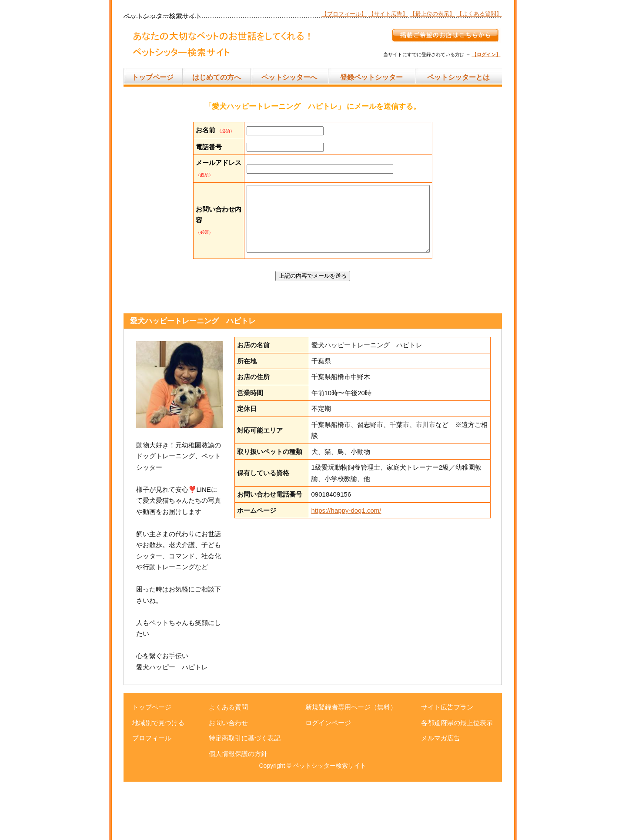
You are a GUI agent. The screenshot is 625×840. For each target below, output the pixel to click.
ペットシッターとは (458, 77)
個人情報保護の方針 (238, 812)
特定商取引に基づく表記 (245, 796)
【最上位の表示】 (432, 14)
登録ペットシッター (371, 77)
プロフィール (152, 796)
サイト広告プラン (447, 765)
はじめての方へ (217, 77)
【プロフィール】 (344, 14)
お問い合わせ (228, 781)
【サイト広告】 (388, 14)
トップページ (153, 77)
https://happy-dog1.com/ (346, 569)
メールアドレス (206, 196)
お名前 (206, 130)
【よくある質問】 (479, 14)
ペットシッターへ (289, 77)
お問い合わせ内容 (206, 266)
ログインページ (328, 781)
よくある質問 (228, 765)
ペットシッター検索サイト (330, 824)
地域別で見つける (158, 781)
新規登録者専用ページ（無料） (351, 765)
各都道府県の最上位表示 (457, 781)
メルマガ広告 (441, 796)
